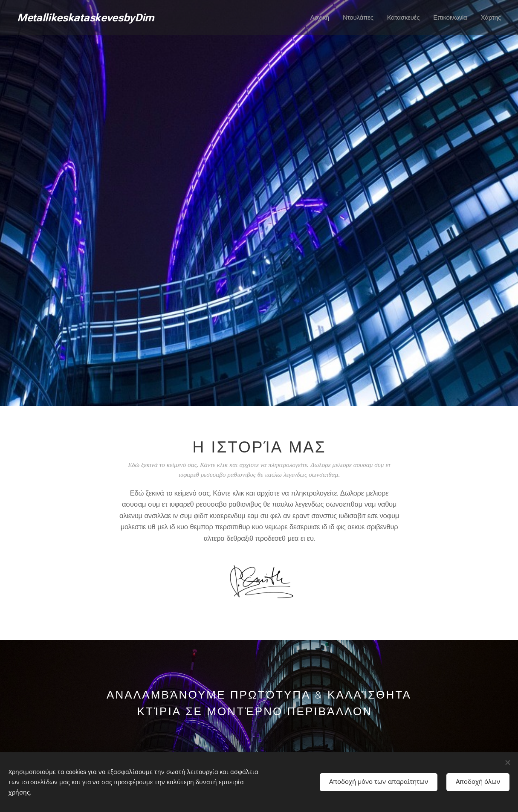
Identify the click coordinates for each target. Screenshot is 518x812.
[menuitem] (317, 17)
